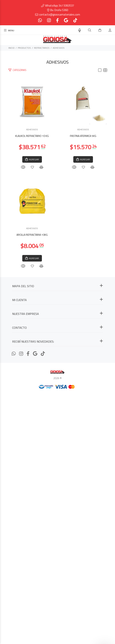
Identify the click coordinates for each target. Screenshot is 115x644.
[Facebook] (57, 20)
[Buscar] (90, 30)
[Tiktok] (75, 20)
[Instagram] (49, 20)
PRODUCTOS (24, 48)
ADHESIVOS (59, 48)
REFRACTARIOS (42, 48)
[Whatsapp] (40, 20)
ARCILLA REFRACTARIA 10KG (57, 487)
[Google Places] (66, 20)
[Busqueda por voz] (80, 30)
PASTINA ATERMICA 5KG (57, 337)
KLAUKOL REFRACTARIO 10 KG (58, 187)
